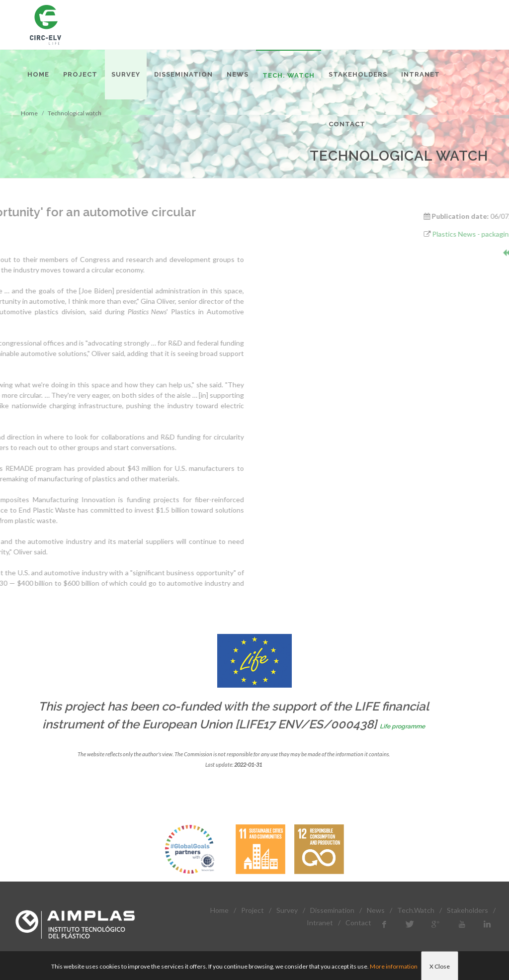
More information (394, 966)
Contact (358, 923)
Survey (287, 910)
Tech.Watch (416, 910)
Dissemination (332, 910)
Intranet (320, 923)
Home (219, 910)
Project (253, 910)
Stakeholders (467, 910)
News (376, 910)
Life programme (402, 726)
